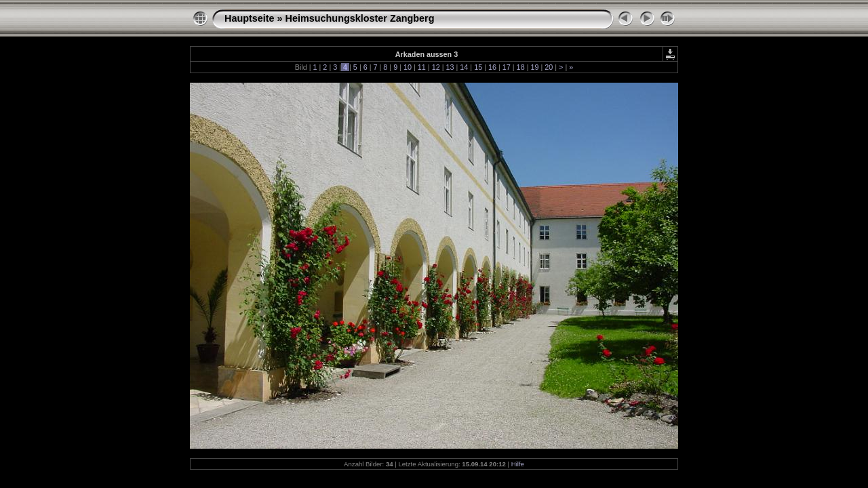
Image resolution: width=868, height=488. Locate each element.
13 (450, 67)
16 (492, 67)
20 (549, 67)
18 (521, 67)
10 (408, 67)
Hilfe (518, 464)
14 (464, 67)
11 (422, 67)
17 (507, 67)
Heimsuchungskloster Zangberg (360, 18)
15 (478, 67)
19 (534, 67)
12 (436, 67)
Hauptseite (250, 18)
